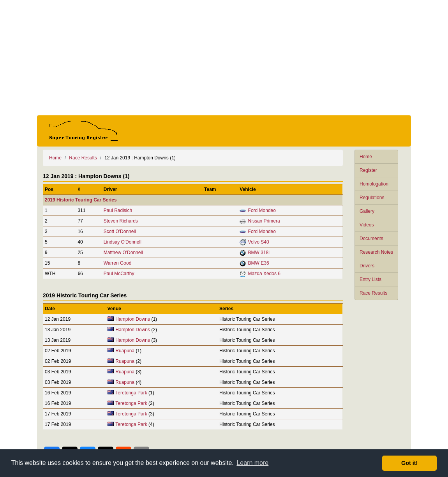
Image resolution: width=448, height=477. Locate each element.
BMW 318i (259, 253)
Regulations (372, 198)
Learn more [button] (252, 463)
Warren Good (118, 263)
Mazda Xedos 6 (264, 274)
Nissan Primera (264, 221)
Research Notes (376, 252)
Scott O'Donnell (120, 231)
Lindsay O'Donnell (123, 242)
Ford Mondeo (262, 210)
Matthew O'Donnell (123, 253)
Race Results (373, 293)
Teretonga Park (131, 393)
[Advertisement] (224, 58)
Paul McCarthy (119, 274)
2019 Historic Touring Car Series (81, 200)
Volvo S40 (259, 242)
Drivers (367, 266)
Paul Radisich (118, 210)
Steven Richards (121, 221)
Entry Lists (370, 279)
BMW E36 (259, 263)
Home (366, 157)
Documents (371, 238)
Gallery (367, 211)
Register (368, 170)
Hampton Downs (133, 319)
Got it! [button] (409, 463)
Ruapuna (125, 351)
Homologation (374, 184)
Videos (367, 225)
